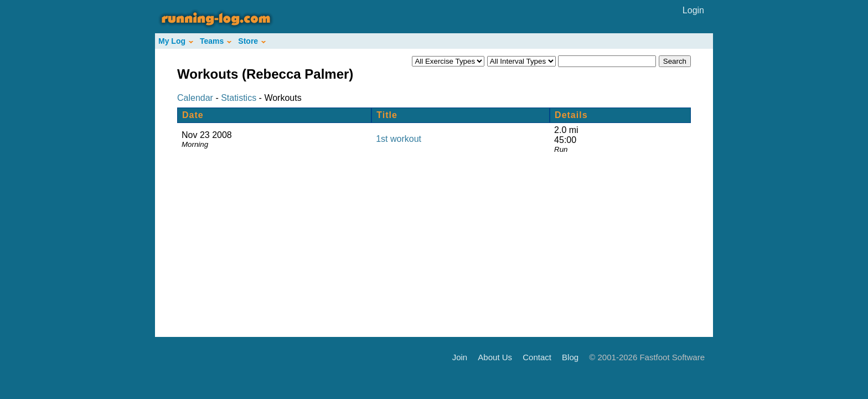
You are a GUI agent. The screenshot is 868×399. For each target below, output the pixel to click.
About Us (495, 357)
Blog (570, 357)
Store (252, 41)
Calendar (195, 98)
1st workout (399, 139)
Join (460, 357)
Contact (537, 357)
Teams (216, 41)
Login (693, 10)
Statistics (239, 98)
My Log (176, 41)
